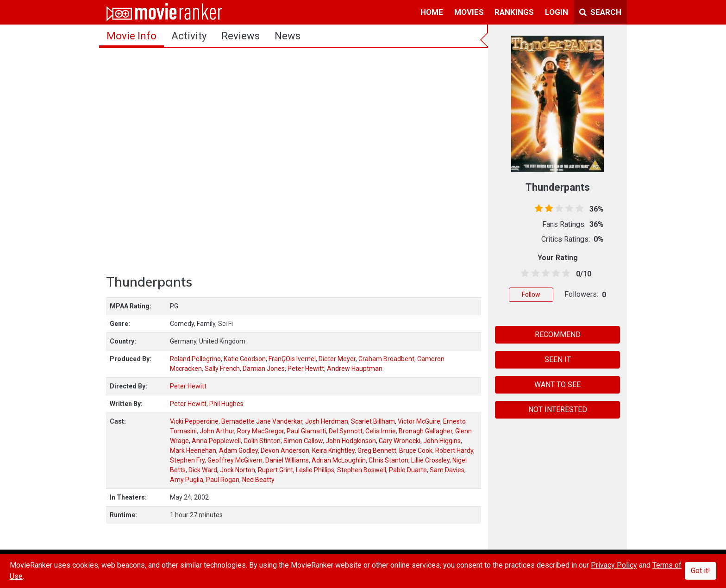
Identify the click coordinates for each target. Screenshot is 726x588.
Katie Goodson (245, 359)
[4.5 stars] (565, 274)
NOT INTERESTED (558, 410)
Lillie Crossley (430, 460)
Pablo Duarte (408, 470)
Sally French (222, 369)
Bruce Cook (416, 450)
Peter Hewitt (306, 369)
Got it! (701, 571)
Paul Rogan (223, 480)
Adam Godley (238, 450)
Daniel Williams (287, 460)
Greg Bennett (377, 450)
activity (189, 36)
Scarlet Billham (373, 421)
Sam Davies (447, 470)
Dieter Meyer (337, 359)
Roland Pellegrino (195, 359)
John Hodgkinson (351, 441)
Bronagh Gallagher (426, 431)
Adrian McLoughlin (339, 460)
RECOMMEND (558, 335)
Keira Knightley (333, 450)
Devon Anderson (285, 450)
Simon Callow (303, 441)
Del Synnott (346, 431)
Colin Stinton (262, 441)
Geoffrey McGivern (235, 460)
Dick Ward (203, 470)
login (557, 12)
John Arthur (217, 431)
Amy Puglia (187, 480)
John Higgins (442, 441)
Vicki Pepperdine (194, 421)
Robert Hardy (454, 450)
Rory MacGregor (260, 431)
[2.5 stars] (544, 274)
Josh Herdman (327, 421)
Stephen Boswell (362, 470)
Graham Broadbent (386, 359)
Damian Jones (264, 369)
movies (469, 12)
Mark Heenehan (193, 450)
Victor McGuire (419, 421)
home (432, 12)
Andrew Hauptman (355, 369)
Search (600, 12)
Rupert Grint (275, 470)
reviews (241, 36)
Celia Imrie (381, 431)
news (288, 36)
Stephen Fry (187, 460)
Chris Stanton (388, 460)
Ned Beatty (258, 480)
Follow (531, 294)
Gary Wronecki (400, 441)
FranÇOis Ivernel (292, 359)
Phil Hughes (226, 404)
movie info (131, 36)
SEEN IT (558, 360)
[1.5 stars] (534, 274)
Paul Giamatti (306, 431)
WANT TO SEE (557, 385)
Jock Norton (238, 470)
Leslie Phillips (315, 470)
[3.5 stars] (554, 274)
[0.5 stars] (523, 274)
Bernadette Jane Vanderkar (262, 421)
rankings (514, 12)
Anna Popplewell (216, 441)
